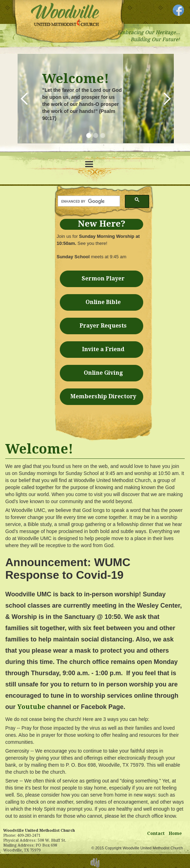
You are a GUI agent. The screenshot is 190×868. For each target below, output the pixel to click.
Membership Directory (103, 396)
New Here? (102, 224)
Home (175, 834)
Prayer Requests (103, 326)
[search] (88, 201)
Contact (156, 834)
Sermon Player (103, 278)
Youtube (31, 707)
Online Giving (103, 373)
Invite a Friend (103, 349)
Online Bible (103, 302)
